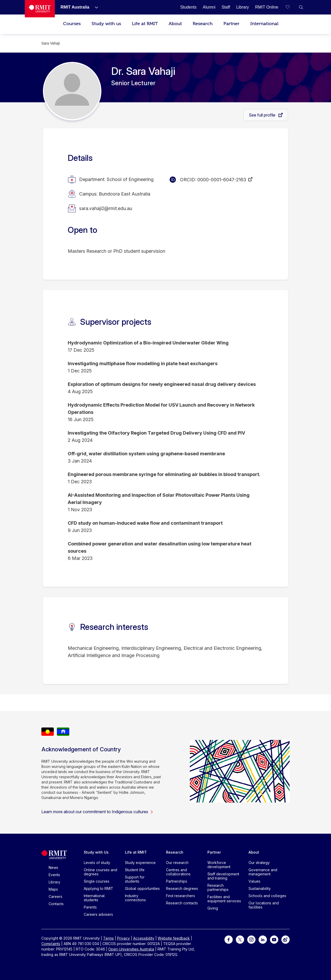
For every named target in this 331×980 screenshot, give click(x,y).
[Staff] (226, 7)
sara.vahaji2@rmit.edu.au (106, 208)
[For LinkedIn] (263, 939)
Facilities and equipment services (224, 899)
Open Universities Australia (131, 949)
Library (54, 882)
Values (254, 881)
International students (94, 898)
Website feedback (174, 938)
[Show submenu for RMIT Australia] (94, 7)
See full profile (263, 115)
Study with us (106, 24)
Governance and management (263, 872)
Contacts (56, 904)
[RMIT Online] (267, 7)
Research (203, 24)
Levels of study (97, 863)
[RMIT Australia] (75, 7)
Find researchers (180, 896)
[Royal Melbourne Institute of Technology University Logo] (40, 9)
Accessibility (144, 938)
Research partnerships (218, 887)
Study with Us (96, 852)
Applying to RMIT (99, 888)
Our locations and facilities (264, 905)
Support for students (135, 879)
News (53, 867)
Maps (53, 889)
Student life (135, 870)
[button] (301, 7)
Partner (231, 24)
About (175, 24)
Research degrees (182, 888)
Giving (213, 908)
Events (54, 875)
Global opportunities (142, 888)
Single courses (97, 881)
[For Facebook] (229, 939)
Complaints (51, 944)
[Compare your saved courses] (291, 7)
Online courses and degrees (100, 872)
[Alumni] (209, 7)
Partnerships (177, 881)
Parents (90, 907)
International (264, 24)
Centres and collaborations (178, 872)
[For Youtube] (274, 939)
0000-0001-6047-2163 (222, 180)
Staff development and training (223, 876)
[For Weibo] (285, 939)
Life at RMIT (145, 24)
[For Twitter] (240, 939)
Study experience (140, 863)
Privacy (123, 938)
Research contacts (182, 903)
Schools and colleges (267, 896)
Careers (55, 896)
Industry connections (135, 898)
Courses (72, 24)
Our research (177, 863)
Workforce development (219, 865)
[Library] (243, 7)
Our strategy (259, 863)
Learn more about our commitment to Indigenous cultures (97, 812)
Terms (108, 938)
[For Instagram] (251, 939)
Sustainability (260, 888)
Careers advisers (98, 914)
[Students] (188, 7)
